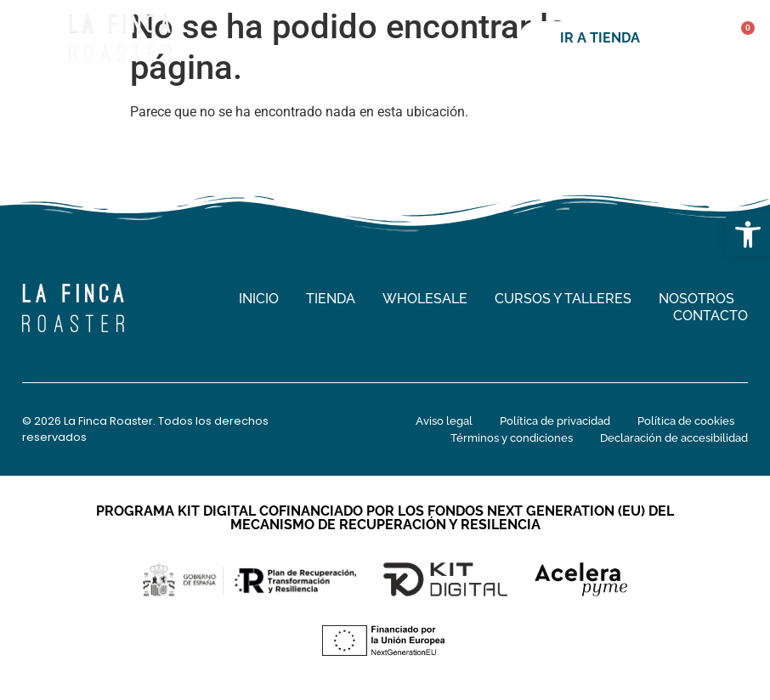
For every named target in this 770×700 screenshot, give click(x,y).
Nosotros (696, 299)
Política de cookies (686, 421)
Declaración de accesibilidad (674, 438)
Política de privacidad (555, 421)
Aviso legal (444, 421)
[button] (748, 234)
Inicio (259, 299)
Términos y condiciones (512, 438)
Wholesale (425, 299)
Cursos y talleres (563, 299)
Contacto (711, 316)
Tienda (331, 299)
